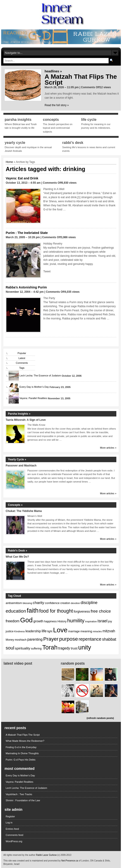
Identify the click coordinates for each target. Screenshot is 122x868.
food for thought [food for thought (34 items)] (56, 611)
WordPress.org (14, 841)
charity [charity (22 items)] (38, 603)
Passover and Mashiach (21, 466)
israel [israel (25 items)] (103, 621)
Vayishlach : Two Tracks (19, 794)
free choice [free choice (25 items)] (101, 611)
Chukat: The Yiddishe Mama (24, 511)
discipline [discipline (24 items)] (89, 603)
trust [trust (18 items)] (74, 648)
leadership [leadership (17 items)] (33, 631)
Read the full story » (57, 105)
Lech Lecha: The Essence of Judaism (40, 376)
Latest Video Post (18, 663)
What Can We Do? (17, 557)
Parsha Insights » (19, 414)
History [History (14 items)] (62, 621)
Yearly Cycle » (17, 459)
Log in (9, 823)
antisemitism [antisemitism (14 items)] (14, 603)
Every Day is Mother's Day (20, 775)
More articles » (108, 448)
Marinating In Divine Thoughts (22, 753)
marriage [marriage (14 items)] (74, 631)
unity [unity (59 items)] (85, 647)
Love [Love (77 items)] (60, 630)
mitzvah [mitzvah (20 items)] (109, 631)
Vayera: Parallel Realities (33, 398)
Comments (22, 363)
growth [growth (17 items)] (38, 621)
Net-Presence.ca (70, 861)
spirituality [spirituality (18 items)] (23, 648)
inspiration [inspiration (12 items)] (91, 621)
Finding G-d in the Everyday (21, 747)
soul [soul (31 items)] (10, 648)
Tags (22, 368)
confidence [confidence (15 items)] (52, 603)
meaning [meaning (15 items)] (86, 631)
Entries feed (12, 829)
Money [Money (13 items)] (10, 640)
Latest (22, 358)
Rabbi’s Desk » (18, 551)
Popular (22, 353)
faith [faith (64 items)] (33, 610)
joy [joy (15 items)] (110, 621)
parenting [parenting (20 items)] (35, 639)
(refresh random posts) (100, 718)
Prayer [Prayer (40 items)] (51, 639)
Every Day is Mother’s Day (34, 387)
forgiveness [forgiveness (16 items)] (82, 611)
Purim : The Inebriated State (27, 233)
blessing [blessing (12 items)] (27, 603)
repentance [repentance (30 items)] (90, 639)
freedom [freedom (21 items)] (13, 621)
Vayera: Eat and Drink (22, 178)
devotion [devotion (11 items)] (75, 603)
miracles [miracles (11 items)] (97, 631)
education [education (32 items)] (16, 611)
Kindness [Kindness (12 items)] (20, 631)
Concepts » (15, 505)
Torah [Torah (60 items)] (50, 647)
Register (10, 816)
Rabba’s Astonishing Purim (26, 287)
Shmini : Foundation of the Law (23, 800)
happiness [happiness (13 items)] (50, 621)
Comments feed (14, 835)
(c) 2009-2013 (64, 855)
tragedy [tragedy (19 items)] (64, 648)
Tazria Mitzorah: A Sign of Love (26, 420)
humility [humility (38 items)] (76, 621)
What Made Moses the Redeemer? (25, 741)
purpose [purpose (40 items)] (68, 639)
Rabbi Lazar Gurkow (47, 855)
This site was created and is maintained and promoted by (32, 861)
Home (9, 162)
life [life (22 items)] (44, 631)
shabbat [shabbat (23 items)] (109, 639)
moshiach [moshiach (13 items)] (21, 640)
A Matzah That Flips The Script (81, 79)
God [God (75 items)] (26, 620)
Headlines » (53, 71)
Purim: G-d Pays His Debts (20, 760)
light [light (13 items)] (50, 631)
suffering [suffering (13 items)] (36, 649)
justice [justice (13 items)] (10, 631)
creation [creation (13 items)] (65, 603)
